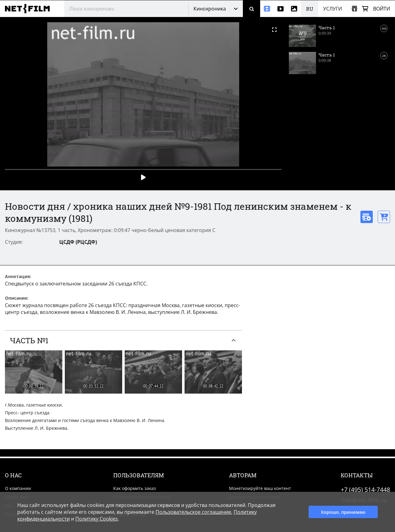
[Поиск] (252, 9)
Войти (382, 9)
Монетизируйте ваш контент (260, 488)
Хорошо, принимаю (343, 512)
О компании (18, 488)
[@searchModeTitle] (124, 9)
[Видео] (281, 9)
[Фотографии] (294, 9)
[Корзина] (365, 9)
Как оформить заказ (135, 488)
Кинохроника (210, 9)
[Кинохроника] (267, 9)
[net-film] (30, 9)
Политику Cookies (97, 519)
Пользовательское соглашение (193, 512)
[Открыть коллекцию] (354, 9)
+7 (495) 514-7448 (365, 490)
